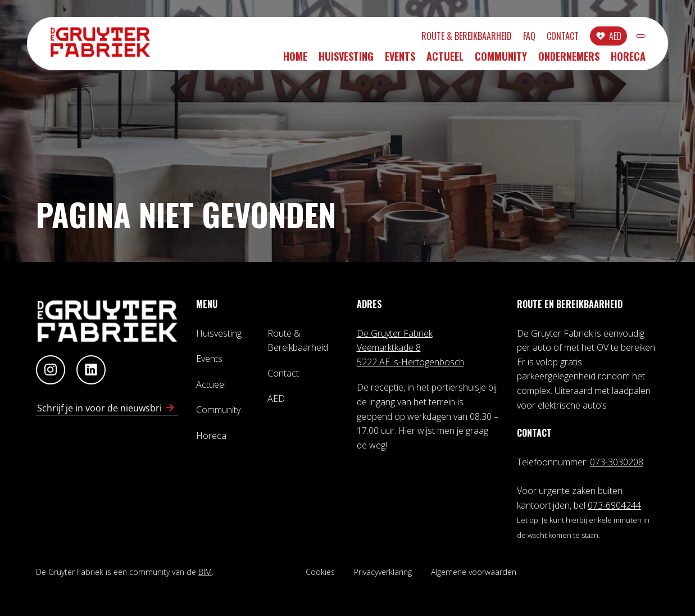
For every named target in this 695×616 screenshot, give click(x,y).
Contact (504, 38)
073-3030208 (617, 462)
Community (501, 60)
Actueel (445, 60)
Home (295, 60)
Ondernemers (569, 60)
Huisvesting (346, 60)
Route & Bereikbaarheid (408, 38)
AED (556, 38)
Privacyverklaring (383, 572)
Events (400, 60)
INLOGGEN (612, 38)
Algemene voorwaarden (474, 572)
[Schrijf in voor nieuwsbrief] (170, 408)
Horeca (628, 60)
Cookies (320, 572)
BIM (205, 572)
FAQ (470, 38)
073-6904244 (614, 505)
